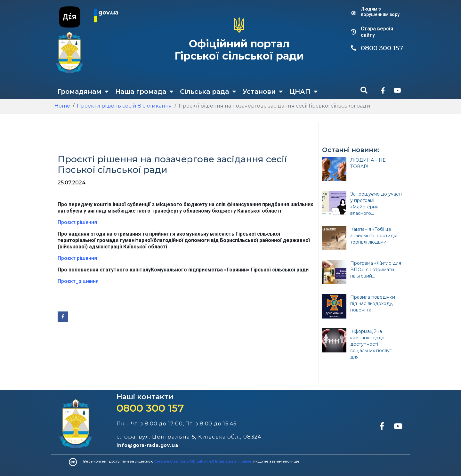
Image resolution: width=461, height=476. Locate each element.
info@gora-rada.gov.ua (147, 445)
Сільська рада (208, 92)
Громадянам (83, 92)
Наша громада (144, 92)
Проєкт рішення (77, 222)
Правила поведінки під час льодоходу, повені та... (373, 303)
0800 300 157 (150, 408)
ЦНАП (304, 92)
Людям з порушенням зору (380, 12)
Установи (263, 92)
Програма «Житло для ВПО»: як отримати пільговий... (376, 270)
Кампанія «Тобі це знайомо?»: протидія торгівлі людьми (374, 236)
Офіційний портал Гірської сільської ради (239, 50)
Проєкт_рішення (78, 281)
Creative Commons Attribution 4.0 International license (203, 461)
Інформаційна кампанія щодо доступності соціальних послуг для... (371, 344)
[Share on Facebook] (63, 317)
